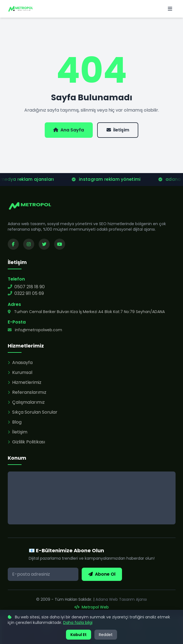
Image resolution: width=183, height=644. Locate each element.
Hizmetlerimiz (25, 382)
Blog (15, 422)
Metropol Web (92, 607)
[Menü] (170, 9)
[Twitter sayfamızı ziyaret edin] (44, 244)
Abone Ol (102, 574)
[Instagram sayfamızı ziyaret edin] (29, 244)
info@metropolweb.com (35, 330)
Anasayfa (20, 363)
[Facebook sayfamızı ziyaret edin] (13, 244)
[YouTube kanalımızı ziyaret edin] (60, 244)
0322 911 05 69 (26, 293)
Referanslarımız (27, 392)
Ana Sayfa (69, 130)
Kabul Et (79, 635)
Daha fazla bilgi (78, 623)
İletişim (118, 130)
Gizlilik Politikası (26, 442)
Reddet (106, 635)
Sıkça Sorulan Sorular (33, 412)
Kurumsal (20, 372)
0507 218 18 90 (26, 287)
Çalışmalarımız (26, 402)
